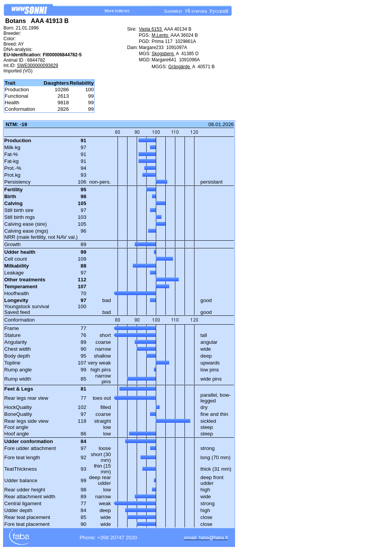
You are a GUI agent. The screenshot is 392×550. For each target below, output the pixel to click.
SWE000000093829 (37, 66)
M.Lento (161, 35)
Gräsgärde (180, 67)
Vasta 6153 (151, 29)
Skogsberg (163, 54)
